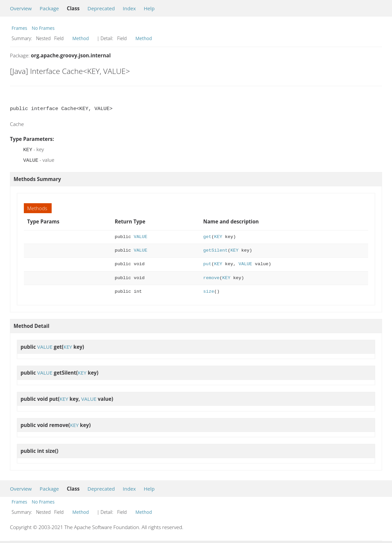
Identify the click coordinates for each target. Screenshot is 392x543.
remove (211, 277)
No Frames (43, 28)
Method (81, 38)
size (209, 290)
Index (129, 8)
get (207, 236)
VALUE (141, 236)
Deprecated (101, 8)
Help (149, 8)
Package (49, 8)
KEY (218, 236)
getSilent (216, 249)
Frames (19, 28)
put (207, 263)
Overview (21, 8)
